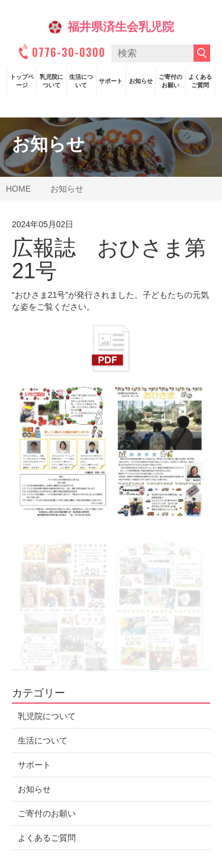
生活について (81, 81)
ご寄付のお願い (170, 81)
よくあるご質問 (200, 81)
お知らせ (141, 81)
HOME (18, 189)
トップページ (22, 81)
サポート (111, 81)
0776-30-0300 (61, 52)
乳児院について (52, 81)
